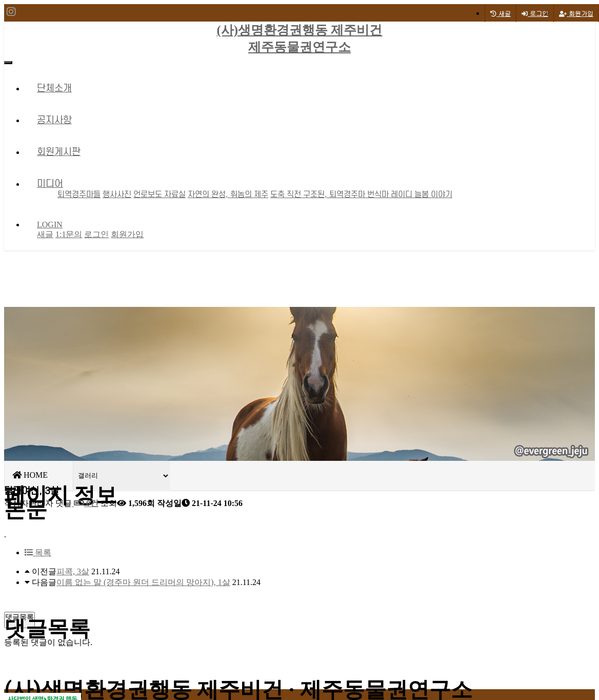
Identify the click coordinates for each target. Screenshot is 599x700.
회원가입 (576, 13)
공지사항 (54, 120)
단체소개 (54, 89)
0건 (85, 503)
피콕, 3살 (73, 571)
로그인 (535, 13)
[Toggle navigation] (8, 63)
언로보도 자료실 (159, 195)
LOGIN (50, 225)
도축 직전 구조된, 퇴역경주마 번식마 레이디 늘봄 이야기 (361, 195)
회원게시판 (59, 152)
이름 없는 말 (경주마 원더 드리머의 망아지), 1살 (143, 582)
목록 (38, 552)
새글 (45, 234)
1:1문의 (69, 234)
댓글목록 (19, 617)
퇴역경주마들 (79, 195)
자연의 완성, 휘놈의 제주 (228, 195)
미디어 (50, 184)
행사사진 (117, 195)
